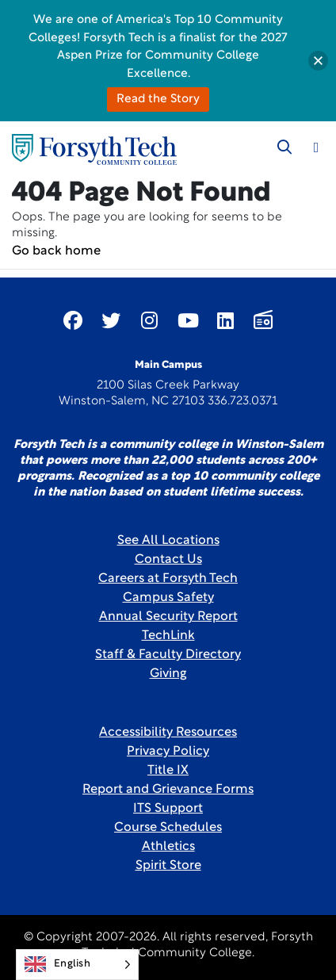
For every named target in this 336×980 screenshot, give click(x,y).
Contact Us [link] (168, 560)
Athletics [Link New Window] (168, 847)
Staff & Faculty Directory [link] (168, 655)
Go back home (56, 251)
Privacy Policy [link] (168, 752)
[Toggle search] (284, 147)
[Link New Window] (73, 320)
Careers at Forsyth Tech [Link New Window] (168, 579)
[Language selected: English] (77, 965)
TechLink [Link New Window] (168, 636)
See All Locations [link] (168, 541)
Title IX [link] (168, 771)
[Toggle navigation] (316, 147)
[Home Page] (94, 149)
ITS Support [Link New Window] (168, 809)
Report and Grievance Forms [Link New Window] (168, 790)
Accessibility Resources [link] (168, 733)
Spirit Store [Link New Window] (168, 866)
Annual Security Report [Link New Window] (168, 617)
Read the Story (158, 100)
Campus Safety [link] (168, 598)
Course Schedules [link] (168, 828)
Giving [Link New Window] (168, 674)
